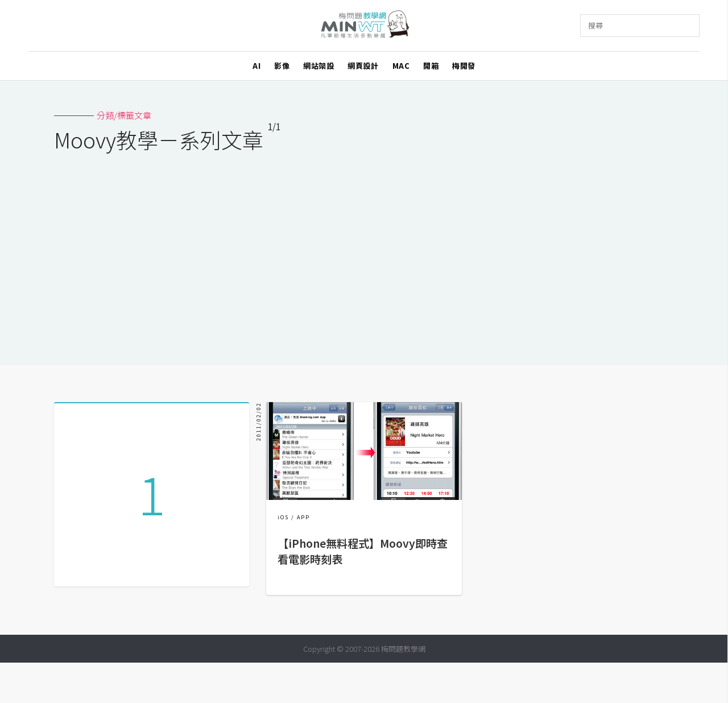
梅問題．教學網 (364, 26)
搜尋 (595, 25)
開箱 (431, 66)
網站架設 (318, 66)
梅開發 (464, 66)
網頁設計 (363, 66)
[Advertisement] (364, 251)
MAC (401, 66)
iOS (283, 517)
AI (257, 66)
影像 (282, 66)
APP (303, 517)
